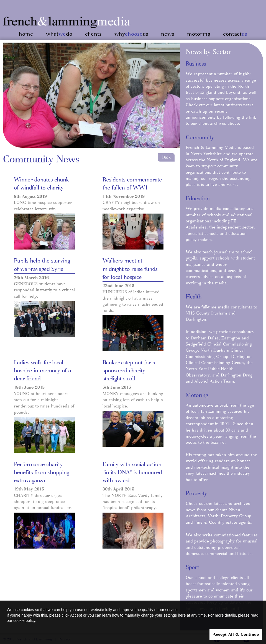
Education (198, 199)
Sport (192, 567)
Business (196, 64)
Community (200, 137)
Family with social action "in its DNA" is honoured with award (132, 472)
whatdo (59, 34)
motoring (199, 34)
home (26, 34)
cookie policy (24, 620)
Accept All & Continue (236, 635)
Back (166, 157)
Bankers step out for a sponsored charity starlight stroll (129, 371)
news (168, 34)
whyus (131, 34)
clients (93, 34)
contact (235, 34)
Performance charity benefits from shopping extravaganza (41, 472)
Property (196, 494)
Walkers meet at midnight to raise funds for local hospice (130, 269)
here (182, 615)
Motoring (197, 395)
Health (194, 297)
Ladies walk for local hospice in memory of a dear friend (42, 371)
